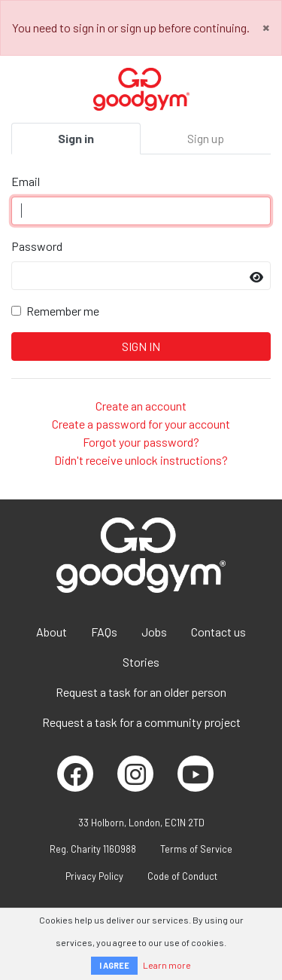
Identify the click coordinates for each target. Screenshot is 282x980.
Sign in (76, 138)
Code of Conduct (182, 876)
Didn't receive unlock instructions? (141, 460)
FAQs (104, 632)
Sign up (206, 138)
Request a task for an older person (141, 692)
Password (37, 246)
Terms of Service (196, 849)
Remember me (63, 311)
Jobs (154, 632)
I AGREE (114, 965)
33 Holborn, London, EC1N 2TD (141, 823)
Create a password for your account (141, 424)
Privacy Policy (94, 876)
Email (26, 181)
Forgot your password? (141, 442)
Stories (141, 662)
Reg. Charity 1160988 (93, 849)
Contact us (218, 632)
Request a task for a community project (141, 722)
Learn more (167, 965)
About (52, 632)
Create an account (141, 406)
